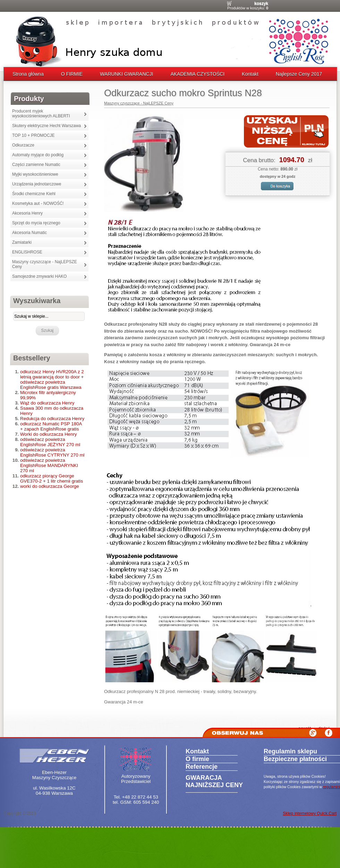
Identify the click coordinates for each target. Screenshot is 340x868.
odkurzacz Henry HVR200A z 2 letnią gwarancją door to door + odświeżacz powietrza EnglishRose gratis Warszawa (52, 379)
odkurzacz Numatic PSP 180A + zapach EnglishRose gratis (51, 426)
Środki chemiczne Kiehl (34, 194)
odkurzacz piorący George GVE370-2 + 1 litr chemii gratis (52, 478)
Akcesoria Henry (27, 213)
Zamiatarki (22, 242)
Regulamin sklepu (290, 751)
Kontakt (250, 74)
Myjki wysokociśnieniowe (35, 174)
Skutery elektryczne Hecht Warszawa (46, 126)
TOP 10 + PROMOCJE (33, 135)
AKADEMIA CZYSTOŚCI (197, 74)
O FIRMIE (72, 74)
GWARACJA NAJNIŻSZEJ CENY (214, 781)
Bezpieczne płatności (295, 759)
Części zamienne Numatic (36, 165)
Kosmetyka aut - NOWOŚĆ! (38, 203)
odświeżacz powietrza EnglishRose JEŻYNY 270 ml (50, 442)
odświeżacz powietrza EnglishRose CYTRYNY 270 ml (52, 452)
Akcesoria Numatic (29, 233)
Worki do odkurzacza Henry (48, 434)
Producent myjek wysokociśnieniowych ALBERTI (41, 114)
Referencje (202, 767)
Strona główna (28, 74)
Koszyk (261, 3)
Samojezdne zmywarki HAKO (39, 276)
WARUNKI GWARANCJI (126, 74)
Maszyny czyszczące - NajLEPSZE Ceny (45, 264)
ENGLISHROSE (27, 252)
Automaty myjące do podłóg (38, 155)
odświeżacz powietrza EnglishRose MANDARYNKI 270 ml (49, 465)
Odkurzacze (23, 145)
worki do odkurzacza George (50, 486)
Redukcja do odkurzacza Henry (52, 419)
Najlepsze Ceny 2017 (299, 74)
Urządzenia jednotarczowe (37, 184)
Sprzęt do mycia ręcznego (36, 223)
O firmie (197, 759)
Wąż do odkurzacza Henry (47, 403)
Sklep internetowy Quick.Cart (310, 813)
